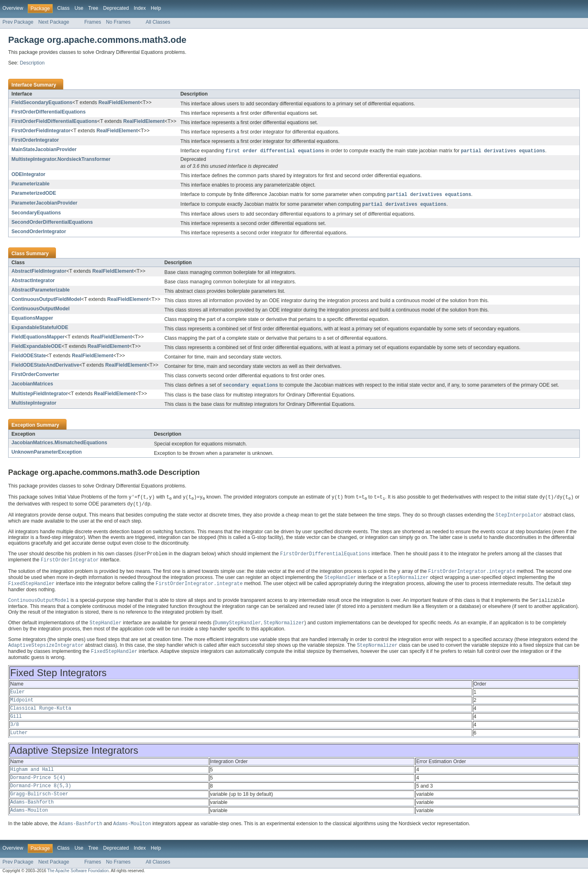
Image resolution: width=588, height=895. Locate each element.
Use (79, 8)
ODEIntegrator (28, 175)
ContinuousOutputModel (40, 310)
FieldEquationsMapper (38, 338)
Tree (93, 8)
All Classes (158, 22)
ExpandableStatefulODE (40, 329)
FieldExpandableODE (37, 347)
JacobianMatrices (32, 385)
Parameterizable (30, 184)
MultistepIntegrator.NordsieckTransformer (61, 160)
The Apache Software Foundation (78, 888)
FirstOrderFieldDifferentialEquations (54, 121)
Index (140, 8)
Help (156, 8)
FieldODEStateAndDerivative (45, 366)
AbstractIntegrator (33, 282)
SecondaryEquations (36, 214)
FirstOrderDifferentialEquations (49, 112)
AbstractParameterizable (41, 291)
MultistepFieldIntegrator (40, 395)
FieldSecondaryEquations (42, 102)
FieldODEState (29, 357)
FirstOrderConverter (35, 376)
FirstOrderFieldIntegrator (41, 131)
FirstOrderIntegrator (35, 140)
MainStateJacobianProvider (44, 149)
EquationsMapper (32, 319)
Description (32, 63)
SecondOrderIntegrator (39, 233)
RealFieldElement (119, 102)
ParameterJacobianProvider (45, 204)
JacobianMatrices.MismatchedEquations (59, 444)
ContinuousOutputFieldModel (46, 301)
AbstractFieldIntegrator (39, 272)
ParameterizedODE (34, 194)
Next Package (54, 22)
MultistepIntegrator (34, 405)
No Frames (118, 22)
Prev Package (18, 22)
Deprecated (116, 8)
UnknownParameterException (47, 454)
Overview (13, 8)
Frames (92, 22)
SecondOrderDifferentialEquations (52, 223)
